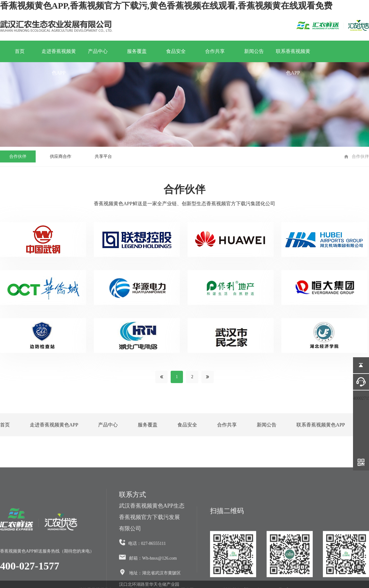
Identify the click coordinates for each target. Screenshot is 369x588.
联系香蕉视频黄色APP (293, 55)
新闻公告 (254, 51)
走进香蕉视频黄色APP (59, 55)
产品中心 (98, 51)
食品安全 (176, 51)
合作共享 (215, 51)
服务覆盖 (137, 51)
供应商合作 (61, 156)
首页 (20, 51)
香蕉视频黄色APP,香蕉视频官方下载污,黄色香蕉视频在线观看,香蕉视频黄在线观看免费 (166, 6)
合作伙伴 (18, 156)
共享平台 (103, 156)
